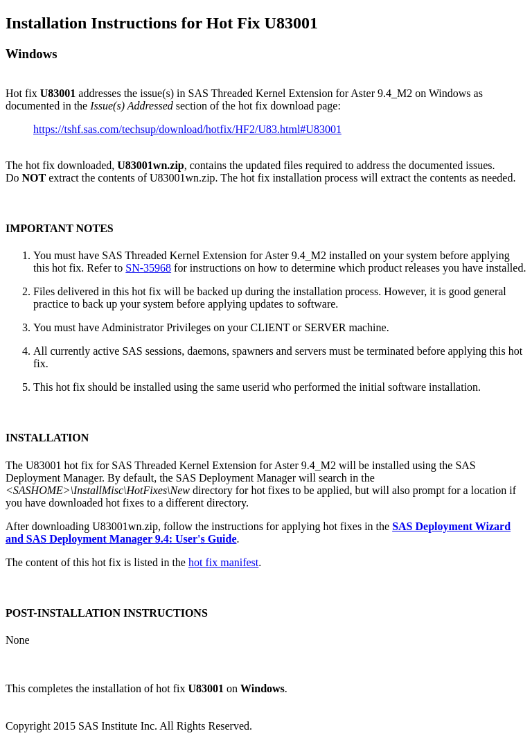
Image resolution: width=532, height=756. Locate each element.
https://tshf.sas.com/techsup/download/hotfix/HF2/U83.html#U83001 (187, 129)
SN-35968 (148, 268)
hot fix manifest (223, 562)
